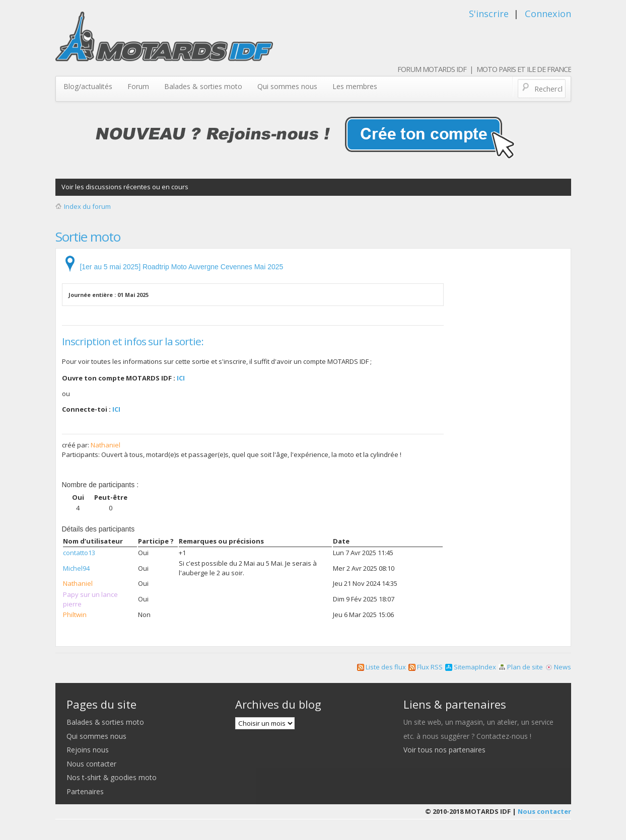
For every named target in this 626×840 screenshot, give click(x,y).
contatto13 (79, 553)
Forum (138, 86)
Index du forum (87, 206)
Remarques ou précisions (221, 541)
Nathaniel (106, 445)
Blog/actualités (88, 86)
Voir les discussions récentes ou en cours (125, 187)
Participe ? (156, 541)
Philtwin (75, 615)
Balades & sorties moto (203, 86)
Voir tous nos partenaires (444, 750)
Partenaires (85, 791)
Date (341, 541)
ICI (181, 378)
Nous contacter (91, 764)
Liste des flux (381, 667)
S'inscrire (489, 14)
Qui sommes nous (287, 86)
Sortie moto (88, 237)
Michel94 (76, 568)
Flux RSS (426, 667)
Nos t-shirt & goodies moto (112, 777)
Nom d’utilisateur (93, 541)
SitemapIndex (471, 667)
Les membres (355, 86)
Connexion (548, 14)
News (558, 667)
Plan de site (521, 667)
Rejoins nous (88, 750)
